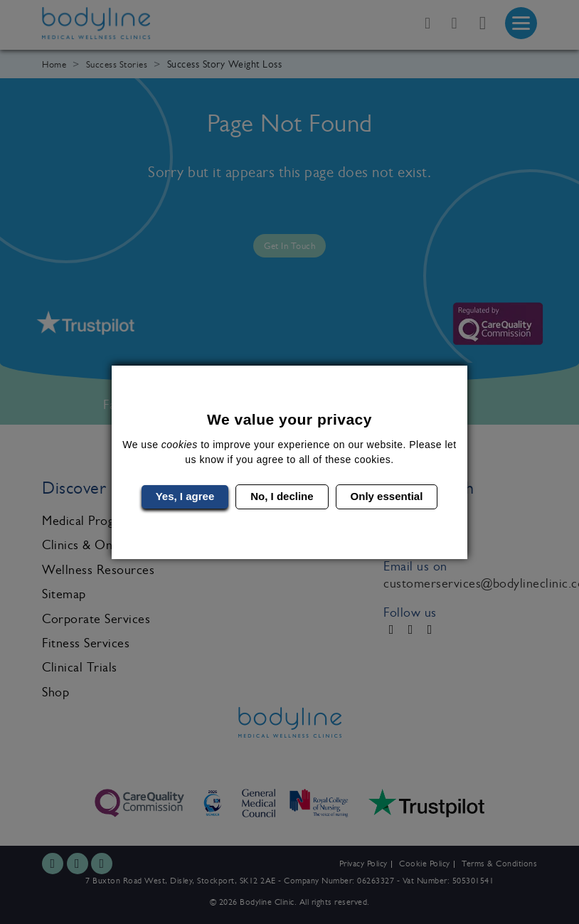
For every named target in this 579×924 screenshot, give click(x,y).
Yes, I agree (185, 496)
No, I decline (282, 496)
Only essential (387, 496)
